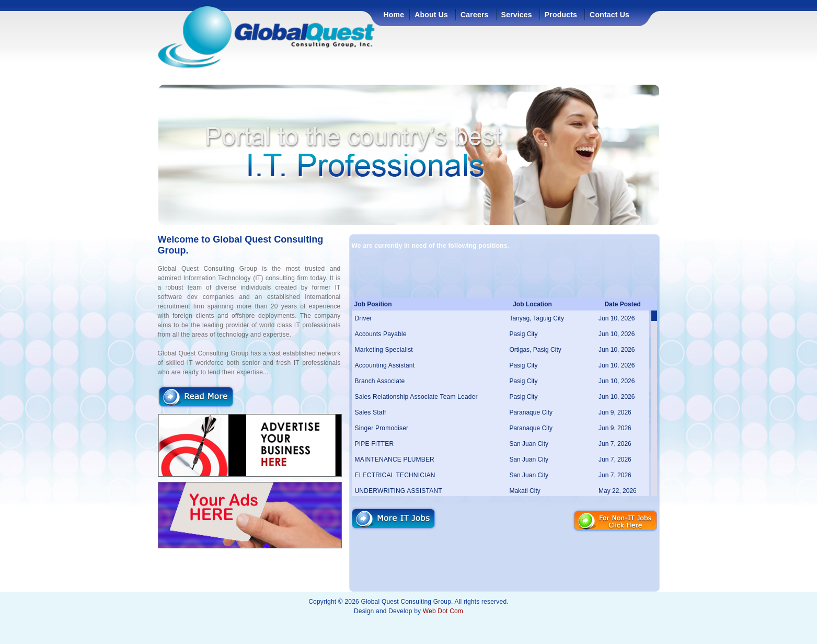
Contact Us (609, 15)
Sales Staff (371, 412)
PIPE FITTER (375, 444)
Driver (364, 318)
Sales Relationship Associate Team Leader (416, 397)
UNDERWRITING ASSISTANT (399, 491)
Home (394, 15)
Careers (475, 15)
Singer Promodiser (382, 428)
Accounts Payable (381, 334)
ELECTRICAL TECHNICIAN (395, 475)
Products (561, 15)
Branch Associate (380, 381)
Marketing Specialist (384, 350)
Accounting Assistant (385, 365)
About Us (431, 15)
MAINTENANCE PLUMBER (395, 459)
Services (517, 15)
